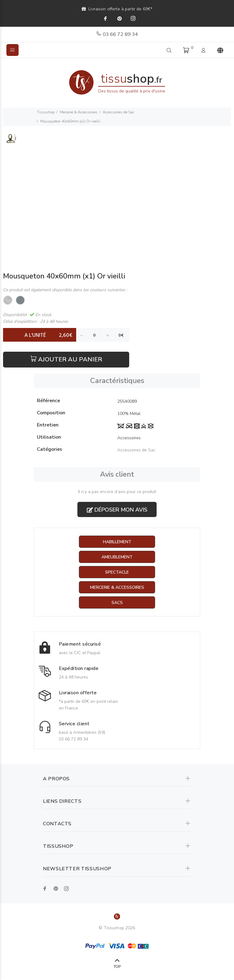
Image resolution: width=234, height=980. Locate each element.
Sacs (117, 603)
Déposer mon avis (117, 510)
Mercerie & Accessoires (79, 112)
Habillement (117, 542)
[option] (11, 142)
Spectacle (117, 572)
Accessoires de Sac (118, 112)
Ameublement (117, 557)
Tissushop (46, 112)
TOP (117, 967)
